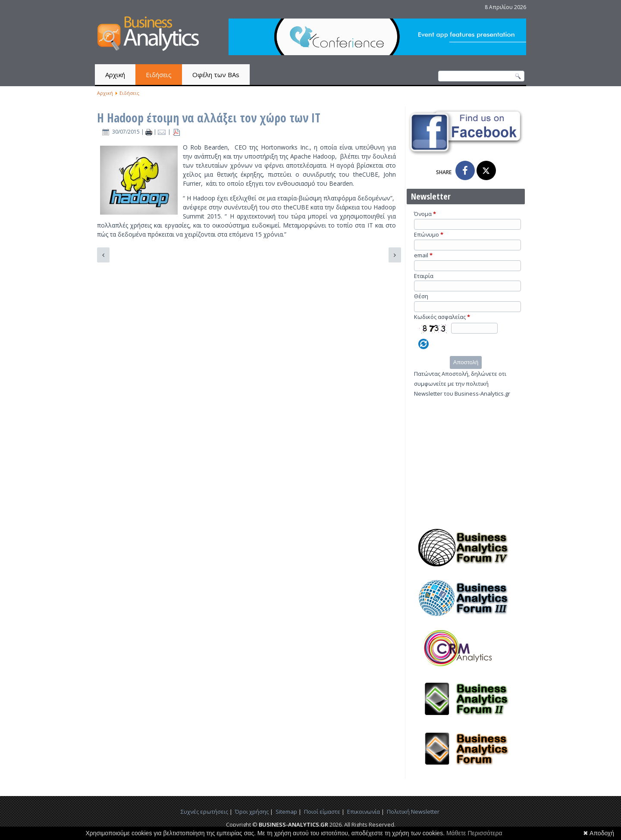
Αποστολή (466, 362)
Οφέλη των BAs (216, 75)
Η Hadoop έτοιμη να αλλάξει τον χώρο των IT (209, 118)
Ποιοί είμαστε (322, 812)
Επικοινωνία (364, 812)
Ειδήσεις (159, 75)
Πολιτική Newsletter (413, 812)
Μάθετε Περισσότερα (474, 833)
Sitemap (286, 812)
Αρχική (115, 75)
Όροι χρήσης (252, 812)
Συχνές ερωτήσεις (204, 812)
